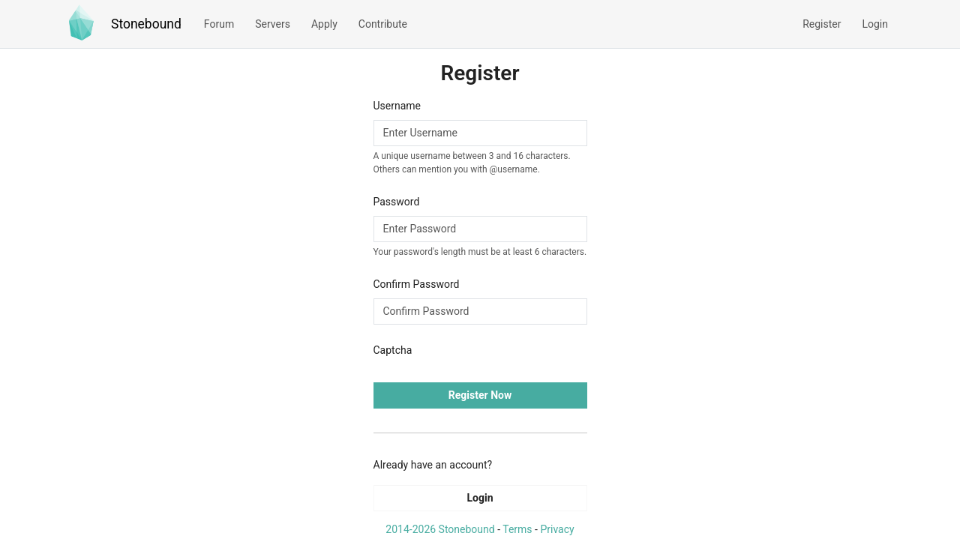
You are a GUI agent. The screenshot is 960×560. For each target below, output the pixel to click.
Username (397, 106)
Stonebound (146, 24)
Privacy (557, 529)
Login (480, 498)
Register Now (480, 395)
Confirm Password (417, 284)
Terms (517, 529)
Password (397, 202)
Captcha (393, 350)
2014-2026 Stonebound (440, 529)
